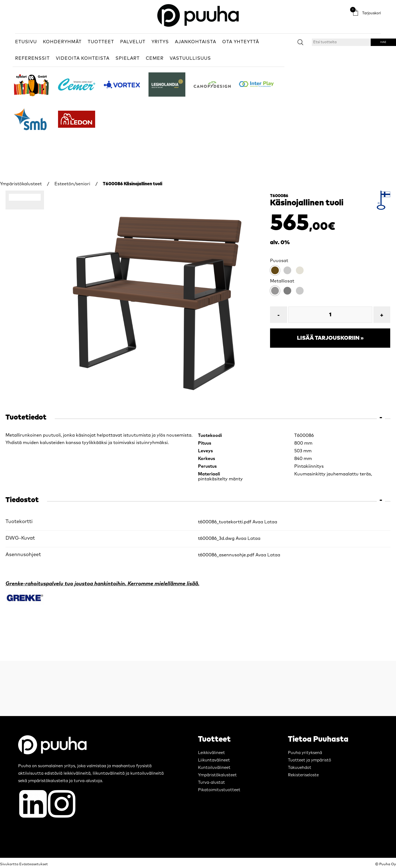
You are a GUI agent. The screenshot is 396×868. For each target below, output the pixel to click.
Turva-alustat (211, 783)
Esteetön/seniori (72, 184)
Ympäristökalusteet (21, 184)
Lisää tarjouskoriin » (330, 338)
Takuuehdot (300, 768)
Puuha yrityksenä (305, 753)
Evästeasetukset (34, 864)
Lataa (271, 522)
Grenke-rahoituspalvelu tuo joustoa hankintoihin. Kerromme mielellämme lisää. (102, 584)
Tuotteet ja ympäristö (310, 760)
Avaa (258, 522)
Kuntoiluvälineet (214, 768)
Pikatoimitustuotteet (219, 790)
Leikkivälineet (211, 753)
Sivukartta (9, 864)
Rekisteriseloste (303, 775)
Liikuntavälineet (214, 760)
